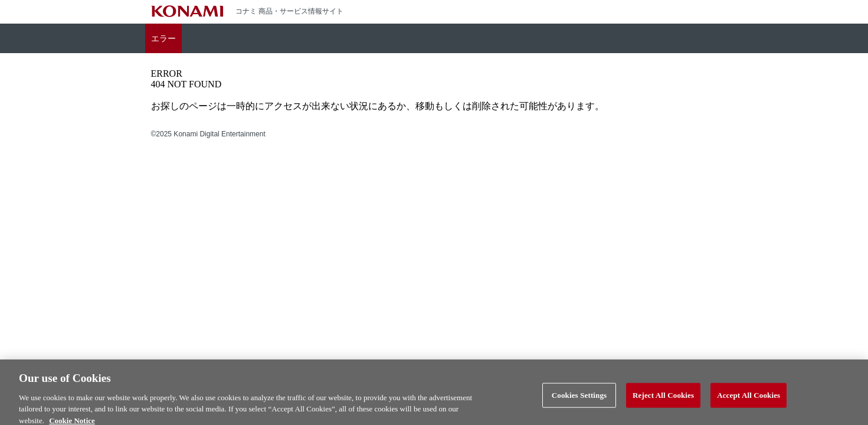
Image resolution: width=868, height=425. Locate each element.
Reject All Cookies (663, 398)
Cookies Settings (579, 398)
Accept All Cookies (749, 398)
